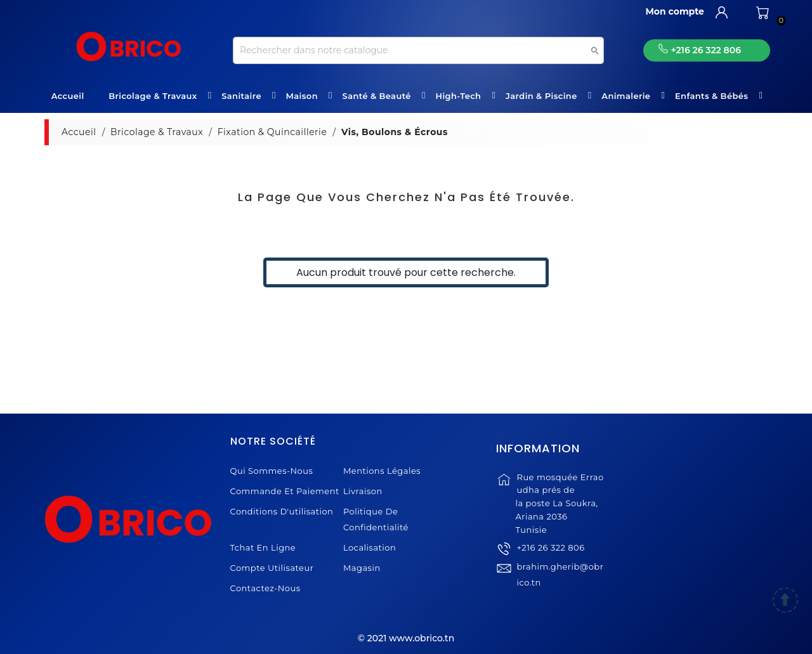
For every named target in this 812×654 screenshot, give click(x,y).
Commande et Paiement (285, 491)
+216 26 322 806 (550, 555)
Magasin (362, 568)
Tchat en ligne (263, 547)
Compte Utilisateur (272, 568)
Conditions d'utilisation (282, 511)
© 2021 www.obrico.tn (406, 638)
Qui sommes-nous (272, 471)
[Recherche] (418, 50)
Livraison (363, 491)
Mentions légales (382, 471)
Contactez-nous (265, 588)
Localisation (370, 547)
